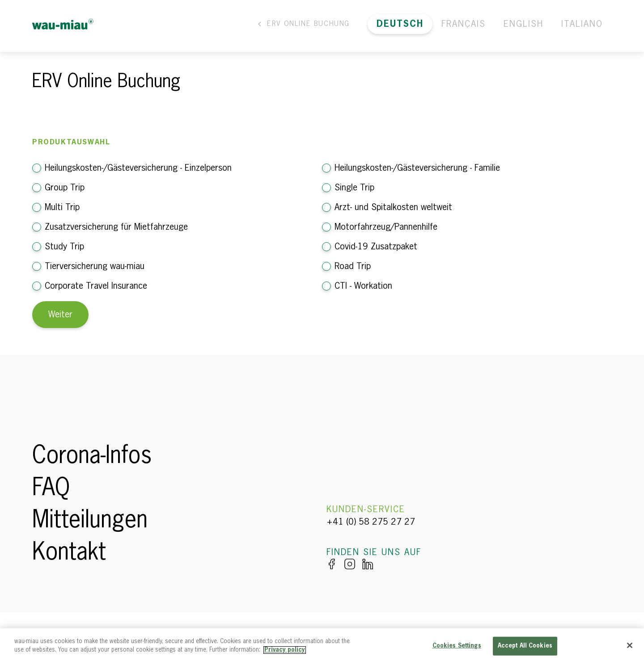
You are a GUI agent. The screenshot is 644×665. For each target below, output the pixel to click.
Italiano (582, 24)
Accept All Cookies (525, 646)
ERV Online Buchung (303, 24)
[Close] (630, 645)
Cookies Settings (457, 646)
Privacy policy (285, 650)
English (523, 24)
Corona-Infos (92, 457)
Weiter (60, 315)
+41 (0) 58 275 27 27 (371, 522)
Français (464, 24)
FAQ (51, 489)
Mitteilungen (90, 521)
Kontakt (69, 553)
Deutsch (400, 24)
